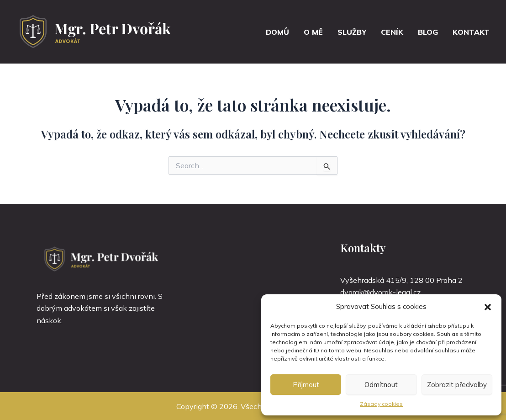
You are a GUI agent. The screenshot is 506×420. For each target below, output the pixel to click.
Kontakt (471, 32)
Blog (428, 32)
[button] (488, 307)
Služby (352, 32)
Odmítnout (381, 385)
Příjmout (306, 385)
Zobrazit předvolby (457, 385)
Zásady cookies (381, 404)
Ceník (392, 32)
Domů (277, 32)
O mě (313, 32)
